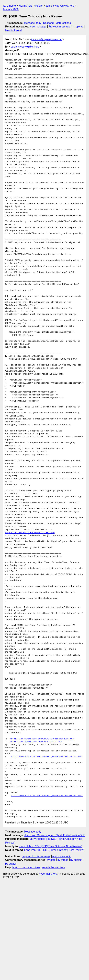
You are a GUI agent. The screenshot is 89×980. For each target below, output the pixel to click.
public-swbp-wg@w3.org (60, 6)
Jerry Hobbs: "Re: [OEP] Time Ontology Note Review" (50, 846)
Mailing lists (26, 6)
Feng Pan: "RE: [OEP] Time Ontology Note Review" (54, 850)
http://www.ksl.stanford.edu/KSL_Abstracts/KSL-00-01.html (47, 757)
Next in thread (13, 30)
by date (51, 860)
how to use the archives (26, 867)
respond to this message (36, 856)
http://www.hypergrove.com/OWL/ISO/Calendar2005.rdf (42, 739)
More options (63, 23)
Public (39, 6)
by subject (76, 860)
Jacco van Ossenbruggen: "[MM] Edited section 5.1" (55, 835)
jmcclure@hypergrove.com (47, 39)
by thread (63, 860)
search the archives (53, 867)
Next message (38, 27)
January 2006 (11, 9)
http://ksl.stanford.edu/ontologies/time (30, 533)
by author (11, 864)
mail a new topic (62, 856)
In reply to (78, 27)
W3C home (9, 6)
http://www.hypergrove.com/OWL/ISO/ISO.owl (36, 742)
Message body (33, 23)
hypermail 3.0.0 (48, 874)
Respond (48, 23)
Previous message (59, 27)
